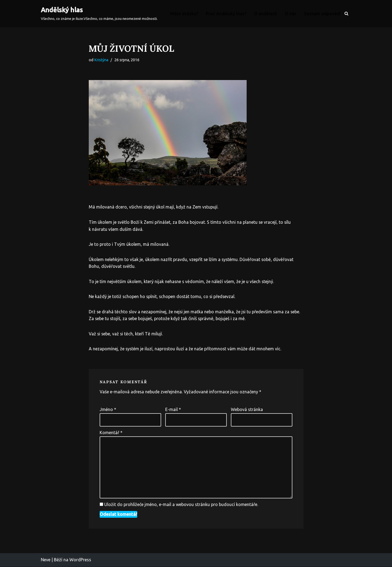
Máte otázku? (184, 14)
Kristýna (101, 60)
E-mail (173, 410)
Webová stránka (247, 410)
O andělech (266, 14)
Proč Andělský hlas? (226, 14)
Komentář (111, 433)
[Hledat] (346, 13)
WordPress (80, 560)
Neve (46, 560)
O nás (291, 14)
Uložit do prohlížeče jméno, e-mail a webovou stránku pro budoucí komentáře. (181, 505)
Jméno (108, 410)
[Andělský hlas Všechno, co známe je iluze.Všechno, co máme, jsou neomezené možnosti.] (99, 14)
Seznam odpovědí (322, 14)
